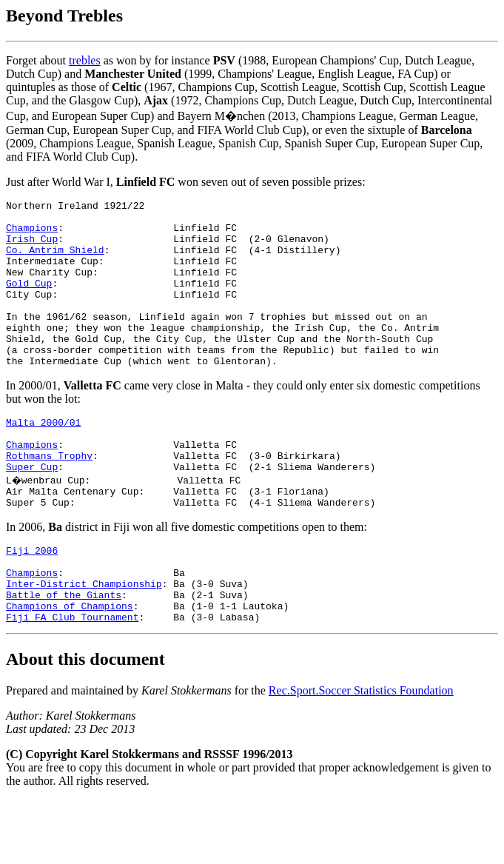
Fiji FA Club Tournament (72, 681)
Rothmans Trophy (49, 498)
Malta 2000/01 (43, 458)
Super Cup (32, 511)
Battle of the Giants (64, 654)
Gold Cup (29, 301)
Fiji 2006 (32, 601)
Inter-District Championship (84, 641)
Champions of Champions (70, 668)
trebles (85, 60)
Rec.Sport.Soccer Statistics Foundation (361, 755)
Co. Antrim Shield (55, 261)
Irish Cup (32, 247)
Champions (32, 234)
